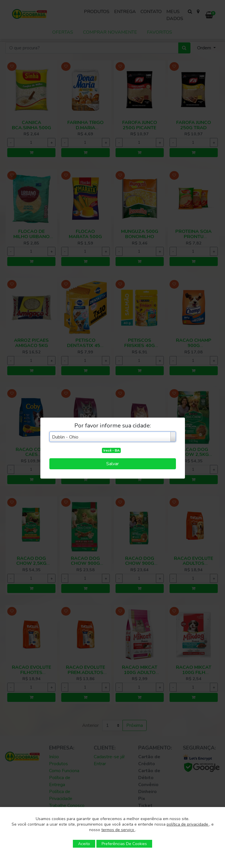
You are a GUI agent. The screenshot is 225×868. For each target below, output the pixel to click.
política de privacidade (188, 824)
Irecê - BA (111, 450)
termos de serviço (118, 830)
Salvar (113, 464)
